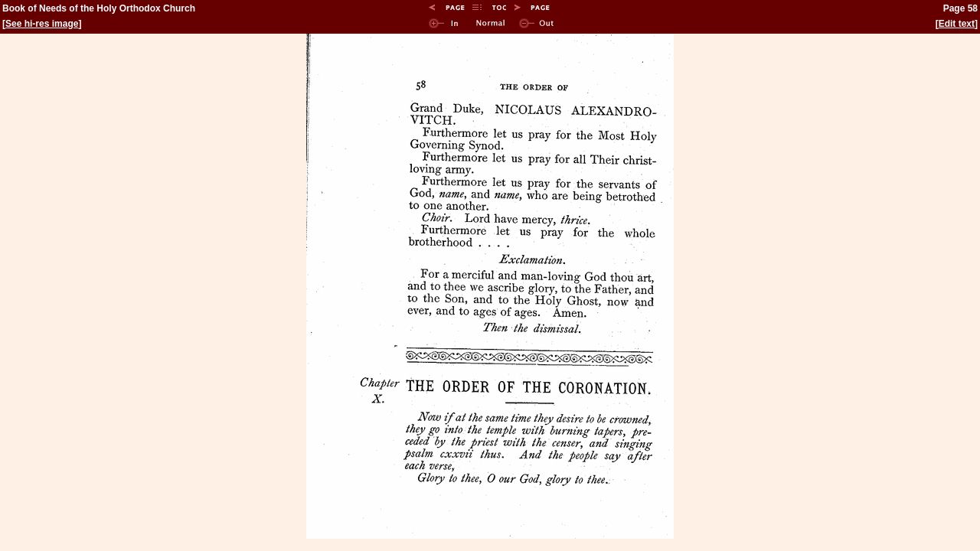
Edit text (957, 24)
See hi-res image (42, 24)
